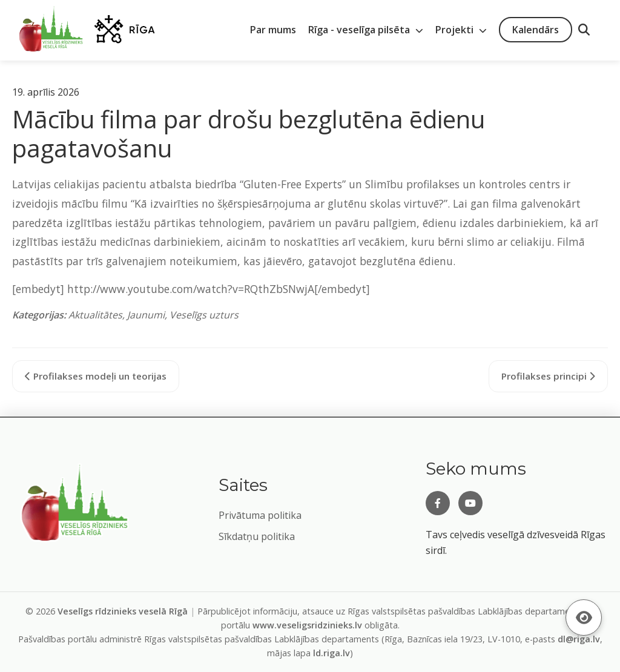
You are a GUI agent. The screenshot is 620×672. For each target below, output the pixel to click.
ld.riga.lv (331, 653)
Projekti (461, 30)
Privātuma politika (260, 515)
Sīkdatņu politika (257, 536)
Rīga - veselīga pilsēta (366, 30)
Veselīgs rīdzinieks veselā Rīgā (123, 611)
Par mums (273, 30)
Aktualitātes (95, 315)
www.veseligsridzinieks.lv (307, 625)
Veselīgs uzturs (204, 315)
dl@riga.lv (579, 639)
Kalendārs (536, 30)
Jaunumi (146, 315)
